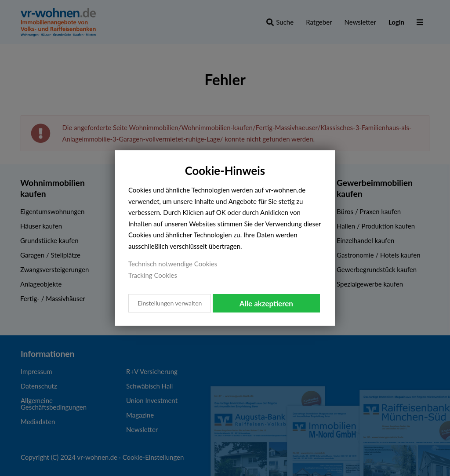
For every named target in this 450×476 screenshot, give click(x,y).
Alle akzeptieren (266, 303)
